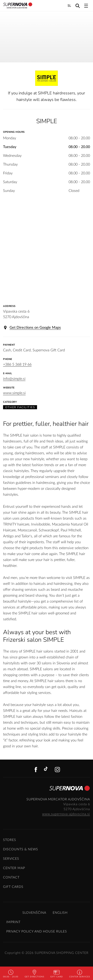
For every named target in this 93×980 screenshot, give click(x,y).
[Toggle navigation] (86, 6)
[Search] (78, 6)
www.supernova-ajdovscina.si (66, 814)
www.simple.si (14, 393)
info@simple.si (14, 379)
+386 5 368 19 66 (17, 365)
